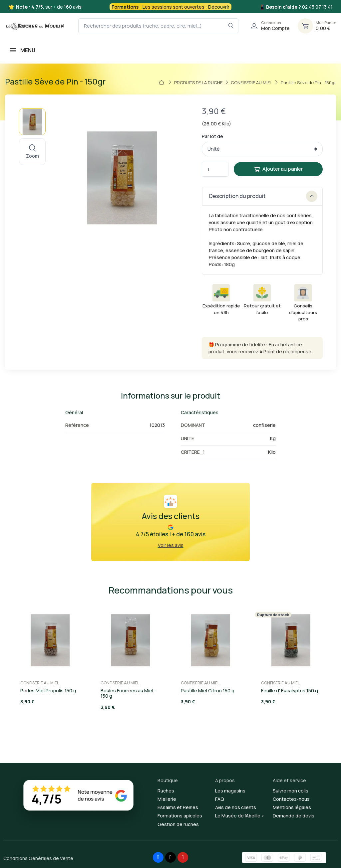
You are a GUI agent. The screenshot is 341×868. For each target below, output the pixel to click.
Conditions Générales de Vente (38, 858)
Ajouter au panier (278, 169)
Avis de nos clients (236, 807)
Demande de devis (294, 816)
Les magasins (230, 791)
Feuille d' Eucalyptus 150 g (290, 691)
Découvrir (219, 7)
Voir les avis (171, 545)
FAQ (220, 799)
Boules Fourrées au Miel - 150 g (128, 693)
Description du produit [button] (263, 196)
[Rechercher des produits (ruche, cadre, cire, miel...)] (158, 26)
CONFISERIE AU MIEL (40, 683)
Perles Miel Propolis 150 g (48, 691)
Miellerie (167, 799)
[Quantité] (215, 169)
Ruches (166, 791)
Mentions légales (292, 807)
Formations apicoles (180, 816)
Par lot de (212, 136)
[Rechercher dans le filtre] (231, 26)
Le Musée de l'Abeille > (240, 816)
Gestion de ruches (178, 824)
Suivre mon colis (291, 791)
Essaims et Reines (178, 807)
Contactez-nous (291, 799)
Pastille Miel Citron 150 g (208, 691)
